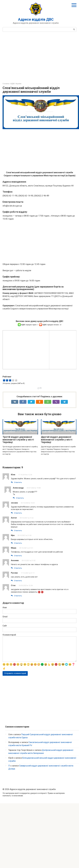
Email (5, 681)
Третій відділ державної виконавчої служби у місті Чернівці (18, 497)
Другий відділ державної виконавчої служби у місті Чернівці (57, 497)
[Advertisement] (39, 57)
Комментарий (9, 699)
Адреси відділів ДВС (36, 19)
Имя (5, 672)
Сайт (5, 690)
